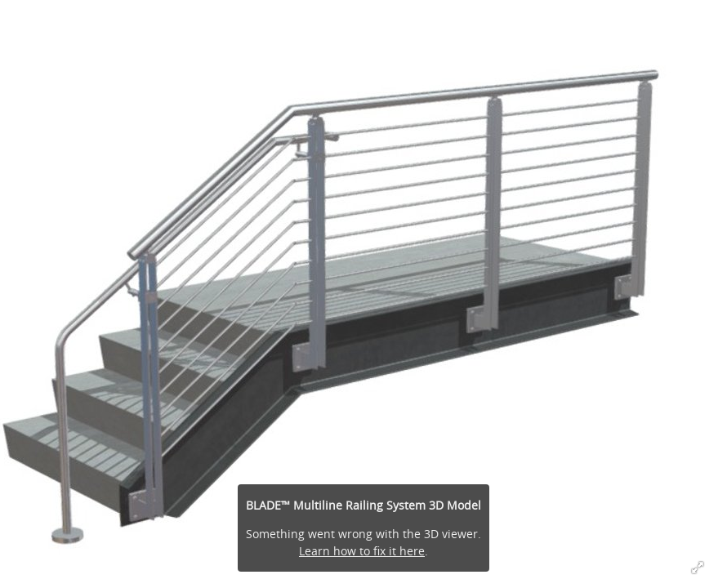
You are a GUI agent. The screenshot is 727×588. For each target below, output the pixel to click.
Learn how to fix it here (362, 551)
